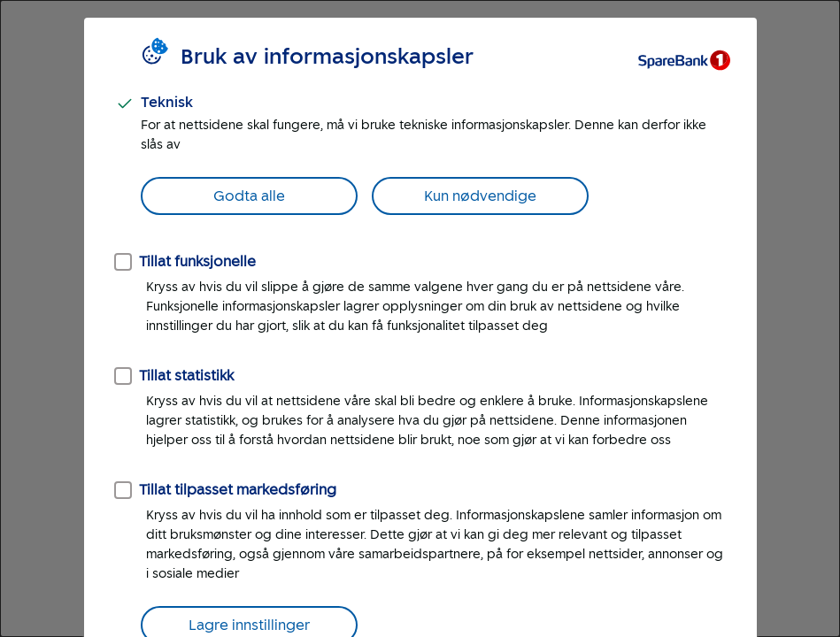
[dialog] (420, 318)
